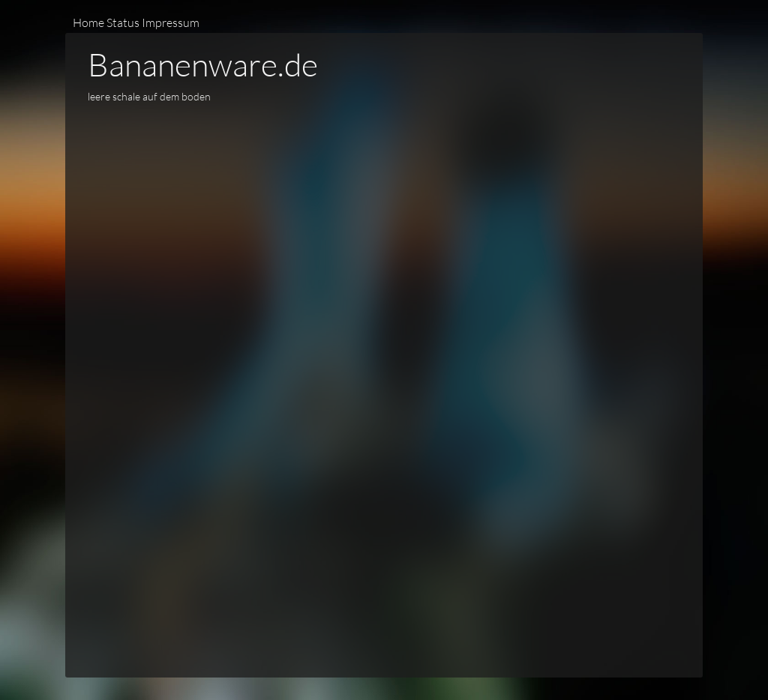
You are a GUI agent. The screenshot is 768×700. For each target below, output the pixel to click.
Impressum (171, 22)
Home (88, 22)
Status (123, 22)
